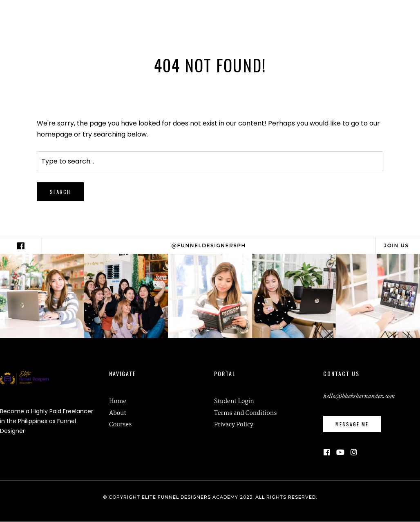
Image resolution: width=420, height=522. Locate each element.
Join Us (397, 245)
